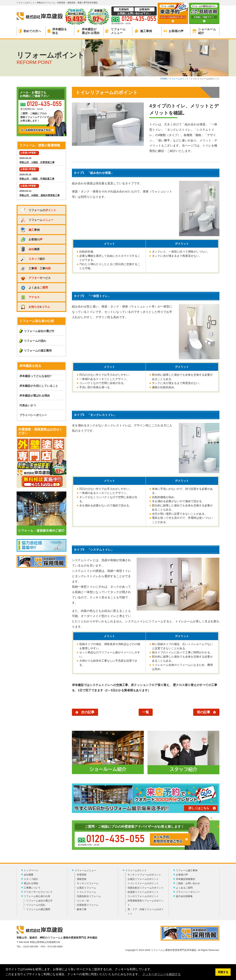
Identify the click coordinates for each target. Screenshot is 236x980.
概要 (30, 249)
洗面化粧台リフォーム (89, 896)
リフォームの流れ (35, 341)
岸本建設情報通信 (185, 879)
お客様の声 (173, 31)
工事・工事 (35, 268)
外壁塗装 (82, 875)
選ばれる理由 (31, 883)
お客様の (31, 239)
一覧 (146, 712)
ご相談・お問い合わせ (188, 883)
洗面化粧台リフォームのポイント (146, 888)
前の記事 (204, 712)
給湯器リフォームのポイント (143, 892)
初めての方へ (30, 31)
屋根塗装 (82, 879)
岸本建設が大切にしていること (39, 386)
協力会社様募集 (184, 896)
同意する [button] (223, 972)
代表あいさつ (28, 405)
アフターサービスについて (38, 892)
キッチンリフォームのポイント (144, 875)
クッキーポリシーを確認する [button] (162, 974)
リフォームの (38, 210)
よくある (34, 287)
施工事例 (143, 31)
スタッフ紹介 (31, 879)
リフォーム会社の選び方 (39, 331)
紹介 (33, 259)
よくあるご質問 (184, 888)
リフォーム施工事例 (187, 870)
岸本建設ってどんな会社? (35, 376)
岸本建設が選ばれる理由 (88, 31)
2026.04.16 (41, 158)
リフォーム (37, 220)
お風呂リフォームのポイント (143, 879)
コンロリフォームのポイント (143, 896)
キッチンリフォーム (88, 883)
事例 (30, 230)
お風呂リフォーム (86, 888)
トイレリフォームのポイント (143, 883)
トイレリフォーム (86, 892)
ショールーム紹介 (204, 31)
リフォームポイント (136, 870)
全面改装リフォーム (88, 905)
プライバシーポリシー (33, 415)
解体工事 (82, 909)
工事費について (32, 888)
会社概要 (29, 875)
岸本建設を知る (57, 31)
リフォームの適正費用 (38, 351)
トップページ (31, 870)
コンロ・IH (83, 901)
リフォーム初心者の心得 (37, 896)
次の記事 (88, 712)
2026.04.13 (41, 191)
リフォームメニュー (116, 31)
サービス (35, 278)
